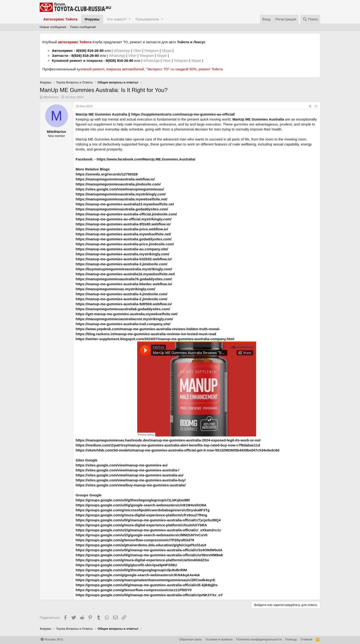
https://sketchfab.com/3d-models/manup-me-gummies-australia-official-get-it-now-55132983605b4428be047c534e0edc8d (178, 450)
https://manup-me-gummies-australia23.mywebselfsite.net (125, 204)
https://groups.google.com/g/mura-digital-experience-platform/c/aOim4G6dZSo (142, 560)
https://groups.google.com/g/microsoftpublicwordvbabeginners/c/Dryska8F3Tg (143, 510)
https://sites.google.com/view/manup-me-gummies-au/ (122, 465)
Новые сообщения (53, 27)
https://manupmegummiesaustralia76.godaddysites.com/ (124, 279)
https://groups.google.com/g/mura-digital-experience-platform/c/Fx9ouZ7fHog (141, 515)
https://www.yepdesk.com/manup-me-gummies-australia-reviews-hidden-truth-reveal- (148, 329)
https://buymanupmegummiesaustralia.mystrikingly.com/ (124, 269)
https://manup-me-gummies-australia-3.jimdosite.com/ (122, 264)
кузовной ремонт (90, 69)
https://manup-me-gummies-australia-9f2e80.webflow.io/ (123, 224)
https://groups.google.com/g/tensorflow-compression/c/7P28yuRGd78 (135, 540)
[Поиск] (310, 19)
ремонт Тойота (211, 69)
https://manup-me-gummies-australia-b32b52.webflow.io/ (124, 259)
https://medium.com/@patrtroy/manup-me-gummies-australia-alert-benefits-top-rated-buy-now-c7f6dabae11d (168, 445)
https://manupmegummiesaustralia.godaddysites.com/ (122, 209)
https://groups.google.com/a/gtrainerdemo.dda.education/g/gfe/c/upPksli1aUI (141, 545)
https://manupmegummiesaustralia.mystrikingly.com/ (121, 194)
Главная (306, 639)
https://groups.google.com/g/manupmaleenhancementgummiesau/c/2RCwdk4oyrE (146, 580)
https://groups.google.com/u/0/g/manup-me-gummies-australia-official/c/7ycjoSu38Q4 (148, 520)
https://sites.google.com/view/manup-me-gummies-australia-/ (127, 470)
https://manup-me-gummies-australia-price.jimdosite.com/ (125, 244)
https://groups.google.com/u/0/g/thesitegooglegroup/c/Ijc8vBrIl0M (131, 570)
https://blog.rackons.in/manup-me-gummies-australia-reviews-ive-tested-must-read (146, 334)
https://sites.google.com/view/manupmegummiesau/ (120, 189)
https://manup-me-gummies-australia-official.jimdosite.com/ (126, 214)
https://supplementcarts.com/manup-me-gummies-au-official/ (183, 114)
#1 (316, 106)
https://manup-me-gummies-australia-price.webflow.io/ (122, 229)
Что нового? (117, 19)
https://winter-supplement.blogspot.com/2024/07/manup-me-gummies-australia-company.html (155, 339)
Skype (167, 51)
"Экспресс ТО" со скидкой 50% (171, 69)
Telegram (152, 51)
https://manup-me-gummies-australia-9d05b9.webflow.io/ (124, 304)
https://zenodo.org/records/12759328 (107, 174)
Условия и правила (219, 639)
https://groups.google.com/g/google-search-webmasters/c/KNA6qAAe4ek (138, 575)
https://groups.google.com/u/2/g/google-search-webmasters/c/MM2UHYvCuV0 (141, 535)
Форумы (92, 19)
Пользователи (147, 19)
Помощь (291, 639)
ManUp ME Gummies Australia (101, 114)
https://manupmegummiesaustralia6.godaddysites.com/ (123, 309)
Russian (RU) (52, 639)
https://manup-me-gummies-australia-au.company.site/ (122, 249)
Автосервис (62, 51)
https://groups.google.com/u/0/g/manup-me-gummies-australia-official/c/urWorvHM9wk (149, 555)
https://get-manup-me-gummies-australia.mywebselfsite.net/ (126, 314)
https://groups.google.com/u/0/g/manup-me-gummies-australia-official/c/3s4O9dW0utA (149, 550)
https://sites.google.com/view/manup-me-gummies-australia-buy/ (131, 480)
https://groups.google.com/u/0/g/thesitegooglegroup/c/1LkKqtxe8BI (133, 500)
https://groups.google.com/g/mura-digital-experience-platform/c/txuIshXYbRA (141, 525)
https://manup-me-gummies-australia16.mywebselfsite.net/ (125, 274)
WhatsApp (122, 51)
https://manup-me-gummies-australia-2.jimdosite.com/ (122, 299)
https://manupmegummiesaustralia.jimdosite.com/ (118, 184)
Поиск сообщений (83, 27)
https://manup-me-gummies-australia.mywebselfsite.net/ (123, 234)
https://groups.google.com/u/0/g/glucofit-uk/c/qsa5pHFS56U (126, 565)
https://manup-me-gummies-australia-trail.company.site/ (123, 324)
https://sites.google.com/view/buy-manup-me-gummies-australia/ (131, 485)
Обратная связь (190, 639)
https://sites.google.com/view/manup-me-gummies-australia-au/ (129, 475)
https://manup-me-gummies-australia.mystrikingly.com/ (122, 254)
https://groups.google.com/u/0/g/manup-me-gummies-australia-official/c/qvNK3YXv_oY (149, 595)
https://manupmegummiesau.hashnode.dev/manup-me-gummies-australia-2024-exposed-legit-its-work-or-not (168, 440)
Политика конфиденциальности (259, 639)
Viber (137, 51)
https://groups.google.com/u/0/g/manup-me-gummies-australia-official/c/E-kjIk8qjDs (147, 585)
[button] (130, 19)
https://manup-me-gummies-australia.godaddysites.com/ (124, 239)
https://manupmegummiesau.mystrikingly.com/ (115, 289)
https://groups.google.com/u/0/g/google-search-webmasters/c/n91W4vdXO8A (141, 505)
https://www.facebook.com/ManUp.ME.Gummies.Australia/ (146, 159)
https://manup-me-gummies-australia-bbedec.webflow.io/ (124, 284)
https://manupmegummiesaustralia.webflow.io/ (115, 179)
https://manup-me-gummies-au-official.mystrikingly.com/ (124, 219)
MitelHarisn (51, 97)
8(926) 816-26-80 (90, 51)
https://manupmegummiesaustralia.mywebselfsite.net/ (122, 199)
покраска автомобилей (125, 69)
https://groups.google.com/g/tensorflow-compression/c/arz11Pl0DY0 (134, 590)
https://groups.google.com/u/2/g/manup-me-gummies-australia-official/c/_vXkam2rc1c (148, 530)
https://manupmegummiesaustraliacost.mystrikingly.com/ (124, 319)
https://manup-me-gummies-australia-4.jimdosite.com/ (122, 294)
